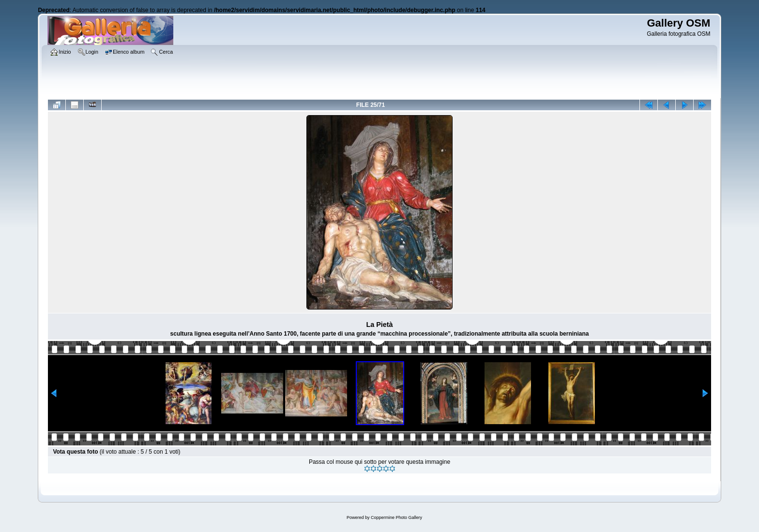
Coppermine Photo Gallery (396, 517)
